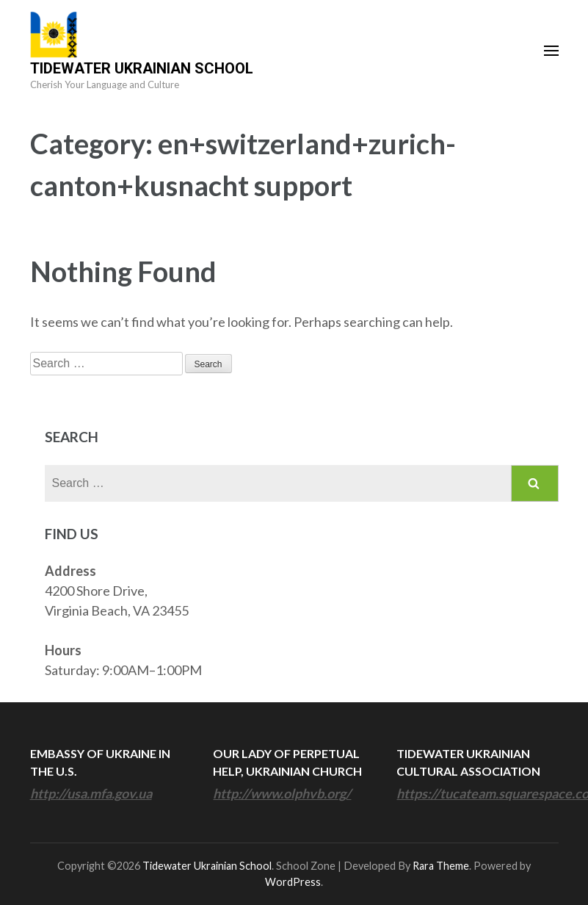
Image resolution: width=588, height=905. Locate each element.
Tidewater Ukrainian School (142, 68)
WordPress (293, 882)
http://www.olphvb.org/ (282, 793)
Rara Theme (441, 866)
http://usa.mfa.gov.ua (91, 793)
